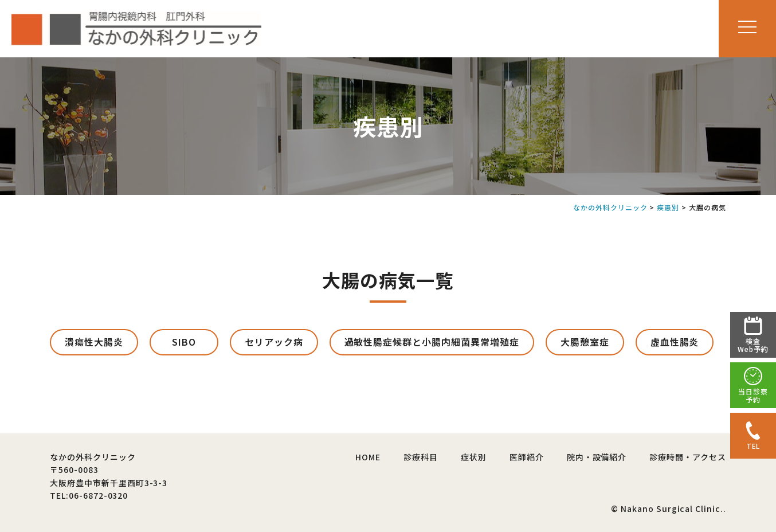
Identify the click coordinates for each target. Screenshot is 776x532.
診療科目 (421, 457)
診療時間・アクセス (688, 457)
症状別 (474, 457)
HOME (368, 457)
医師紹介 (527, 457)
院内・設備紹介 (597, 457)
